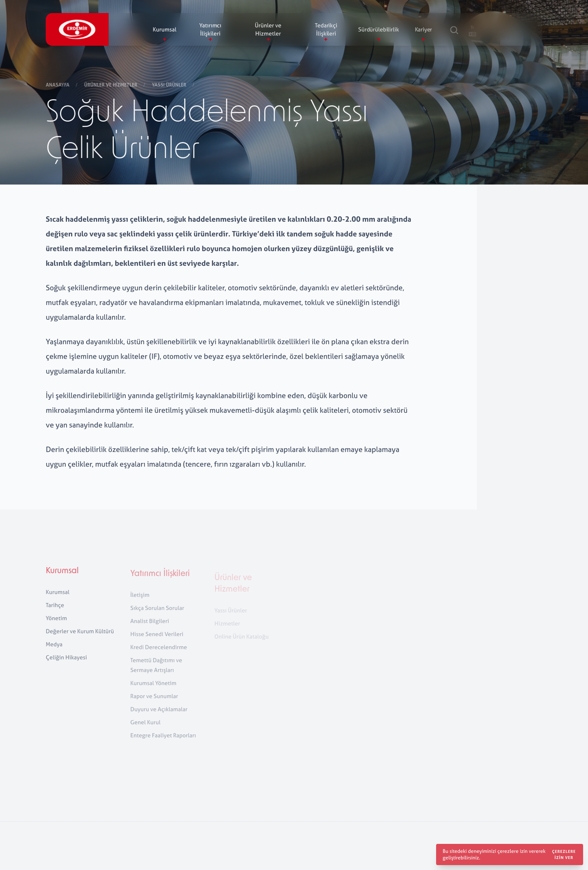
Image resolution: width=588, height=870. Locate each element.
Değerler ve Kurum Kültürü (80, 635)
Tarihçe (55, 609)
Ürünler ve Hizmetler (111, 85)
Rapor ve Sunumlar (154, 702)
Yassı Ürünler (170, 85)
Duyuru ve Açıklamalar (159, 715)
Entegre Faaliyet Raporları (163, 741)
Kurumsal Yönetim (153, 689)
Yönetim (56, 622)
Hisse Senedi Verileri (157, 640)
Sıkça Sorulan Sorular (157, 614)
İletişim (140, 601)
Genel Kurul (145, 728)
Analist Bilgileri (150, 627)
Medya (54, 649)
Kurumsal (62, 576)
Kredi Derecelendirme (159, 653)
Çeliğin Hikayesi (66, 662)
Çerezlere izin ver (564, 854)
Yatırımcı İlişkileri (160, 580)
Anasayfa (58, 85)
